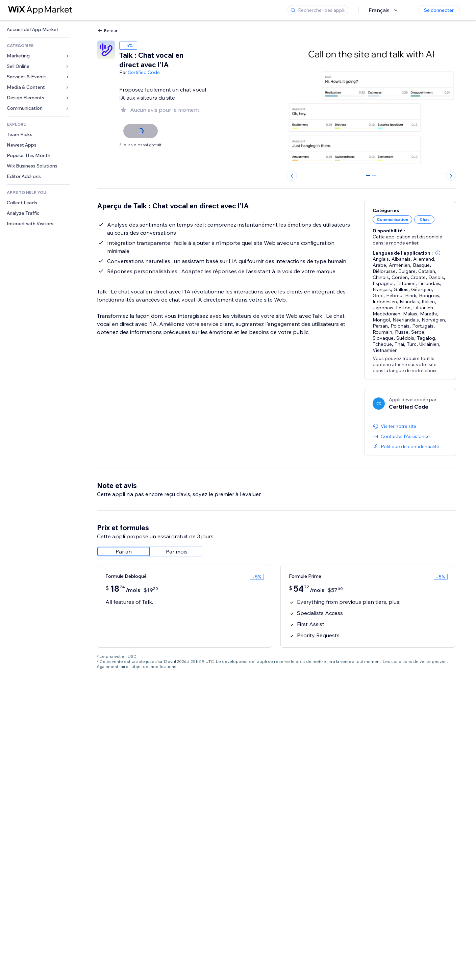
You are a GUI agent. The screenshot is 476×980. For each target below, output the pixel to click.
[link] (39, 30)
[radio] (124, 551)
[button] (438, 253)
